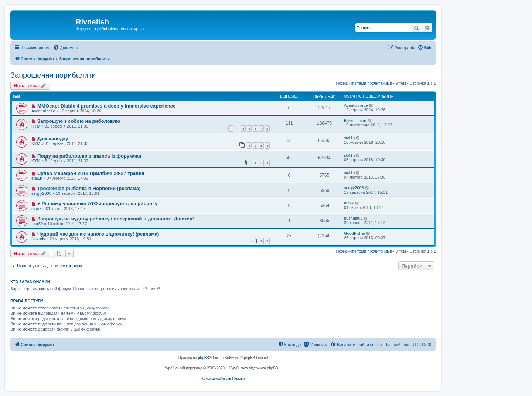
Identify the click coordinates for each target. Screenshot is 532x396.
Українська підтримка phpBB (254, 368)
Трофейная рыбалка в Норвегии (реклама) (89, 188)
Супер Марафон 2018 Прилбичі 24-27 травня (91, 173)
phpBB (204, 358)
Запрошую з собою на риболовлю (79, 121)
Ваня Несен (355, 121)
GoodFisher (354, 233)
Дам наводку (53, 138)
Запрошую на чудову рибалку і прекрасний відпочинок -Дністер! (116, 219)
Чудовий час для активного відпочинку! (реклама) (98, 234)
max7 (36, 209)
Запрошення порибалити (53, 75)
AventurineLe (43, 111)
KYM (36, 126)
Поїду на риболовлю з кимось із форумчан (89, 156)
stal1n (349, 138)
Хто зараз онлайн (30, 282)
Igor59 (37, 224)
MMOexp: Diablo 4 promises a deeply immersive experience (107, 106)
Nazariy (38, 239)
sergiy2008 (41, 193)
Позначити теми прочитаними (364, 83)
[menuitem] (66, 48)
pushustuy (353, 218)
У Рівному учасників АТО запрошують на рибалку (97, 204)
